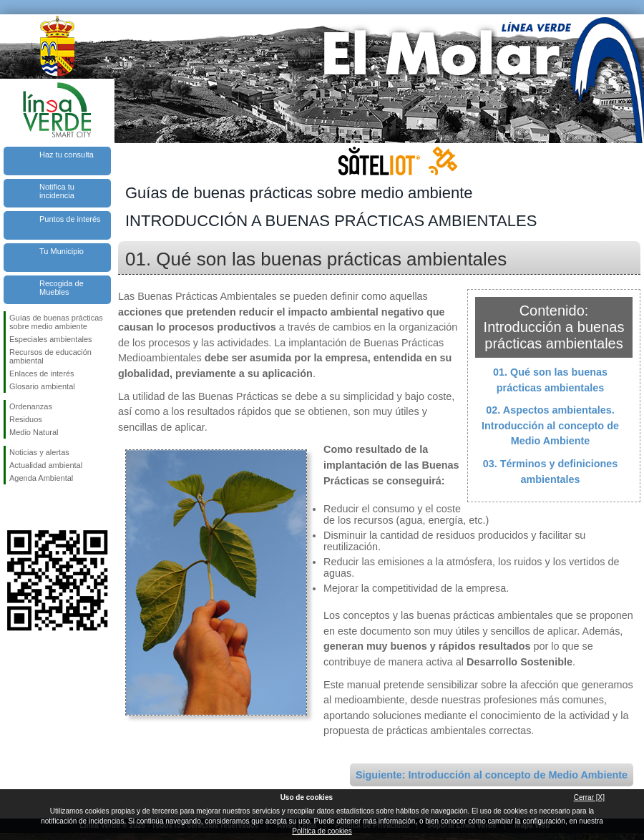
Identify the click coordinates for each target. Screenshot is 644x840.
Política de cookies (322, 831)
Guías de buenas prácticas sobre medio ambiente (56, 322)
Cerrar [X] (589, 797)
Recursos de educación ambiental (50, 356)
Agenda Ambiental (41, 478)
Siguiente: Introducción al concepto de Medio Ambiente (492, 775)
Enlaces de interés (42, 373)
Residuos (26, 419)
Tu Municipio (62, 251)
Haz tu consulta (67, 155)
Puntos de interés (70, 219)
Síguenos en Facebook (12, 507)
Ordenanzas (31, 406)
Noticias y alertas (39, 452)
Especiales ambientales (51, 339)
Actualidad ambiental (46, 465)
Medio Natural (34, 432)
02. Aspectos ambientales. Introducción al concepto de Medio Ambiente (550, 425)
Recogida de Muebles (62, 288)
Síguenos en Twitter (36, 507)
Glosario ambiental (42, 386)
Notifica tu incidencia (57, 191)
